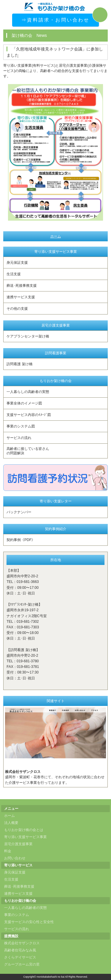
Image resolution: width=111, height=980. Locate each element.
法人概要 (11, 823)
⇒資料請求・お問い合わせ (55, 20)
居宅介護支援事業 (18, 844)
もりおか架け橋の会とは (24, 830)
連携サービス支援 (21, 297)
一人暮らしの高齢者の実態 (28, 392)
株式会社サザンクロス (22, 943)
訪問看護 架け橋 (19, 364)
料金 (8, 851)
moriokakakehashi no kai (51, 977)
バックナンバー (19, 512)
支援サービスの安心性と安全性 (29, 922)
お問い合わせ (15, 858)
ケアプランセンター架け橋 (28, 336)
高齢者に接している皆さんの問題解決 (28, 451)
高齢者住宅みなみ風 (20, 950)
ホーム (56, 236)
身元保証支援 (17, 263)
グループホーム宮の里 (22, 964)
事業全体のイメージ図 (24, 403)
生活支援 (14, 274)
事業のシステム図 (21, 426)
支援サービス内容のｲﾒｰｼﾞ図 (29, 415)
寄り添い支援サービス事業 (25, 837)
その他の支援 (17, 309)
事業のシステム (17, 915)
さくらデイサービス (20, 957)
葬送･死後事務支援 (22, 286)
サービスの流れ (19, 438)
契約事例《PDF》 (21, 540)
